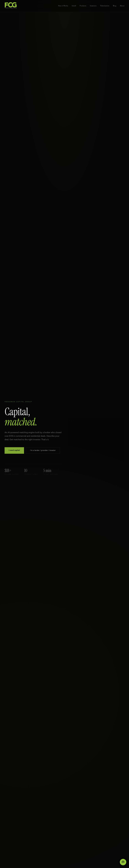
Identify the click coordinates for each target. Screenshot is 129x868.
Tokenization (105, 6)
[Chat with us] (123, 862)
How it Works (63, 6)
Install (74, 6)
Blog (115, 6)
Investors (93, 6)
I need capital (14, 451)
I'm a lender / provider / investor (43, 452)
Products (83, 6)
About (122, 6)
